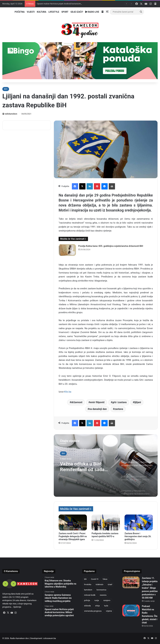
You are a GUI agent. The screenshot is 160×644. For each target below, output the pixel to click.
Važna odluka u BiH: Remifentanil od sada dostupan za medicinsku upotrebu (86, 467)
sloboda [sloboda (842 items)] (87, 606)
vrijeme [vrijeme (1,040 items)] (109, 611)
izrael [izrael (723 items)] (110, 584)
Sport (65, 12)
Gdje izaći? (77, 12)
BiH (6, 89)
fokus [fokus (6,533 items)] (105, 579)
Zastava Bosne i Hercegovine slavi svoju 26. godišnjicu (138, 536)
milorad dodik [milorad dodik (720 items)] (90, 595)
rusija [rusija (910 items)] (97, 600)
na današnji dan (98, 409)
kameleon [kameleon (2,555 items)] (88, 590)
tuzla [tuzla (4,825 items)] (106, 606)
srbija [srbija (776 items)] (97, 606)
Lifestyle (54, 12)
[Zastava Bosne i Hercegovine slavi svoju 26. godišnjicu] (139, 522)
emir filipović (97, 402)
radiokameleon (11, 114)
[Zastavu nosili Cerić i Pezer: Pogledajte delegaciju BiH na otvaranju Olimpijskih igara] (73, 522)
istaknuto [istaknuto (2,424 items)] (100, 584)
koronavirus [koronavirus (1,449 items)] (101, 590)
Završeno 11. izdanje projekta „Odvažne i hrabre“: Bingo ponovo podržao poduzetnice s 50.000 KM (150, 588)
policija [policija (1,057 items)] (87, 600)
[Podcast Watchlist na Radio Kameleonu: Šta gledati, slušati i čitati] (131, 610)
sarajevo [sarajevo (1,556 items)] (107, 600)
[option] (106, 465)
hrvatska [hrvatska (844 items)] (88, 584)
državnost (77, 402)
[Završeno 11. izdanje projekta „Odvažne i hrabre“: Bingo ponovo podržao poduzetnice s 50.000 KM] (131, 582)
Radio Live (92, 12)
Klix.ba (68, 392)
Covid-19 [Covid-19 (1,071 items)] (95, 579)
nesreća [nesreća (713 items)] (103, 595)
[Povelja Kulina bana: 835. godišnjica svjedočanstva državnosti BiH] (67, 250)
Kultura (42, 12)
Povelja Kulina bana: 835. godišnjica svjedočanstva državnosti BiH (111, 246)
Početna (20, 12)
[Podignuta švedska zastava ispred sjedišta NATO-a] (106, 522)
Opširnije (17, 607)
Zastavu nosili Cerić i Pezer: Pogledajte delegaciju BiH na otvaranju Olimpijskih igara (73, 536)
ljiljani (138, 402)
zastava (119, 409)
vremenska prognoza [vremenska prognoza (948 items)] (93, 611)
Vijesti (31, 12)
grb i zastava (120, 402)
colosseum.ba (49, 638)
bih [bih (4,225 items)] (85, 579)
